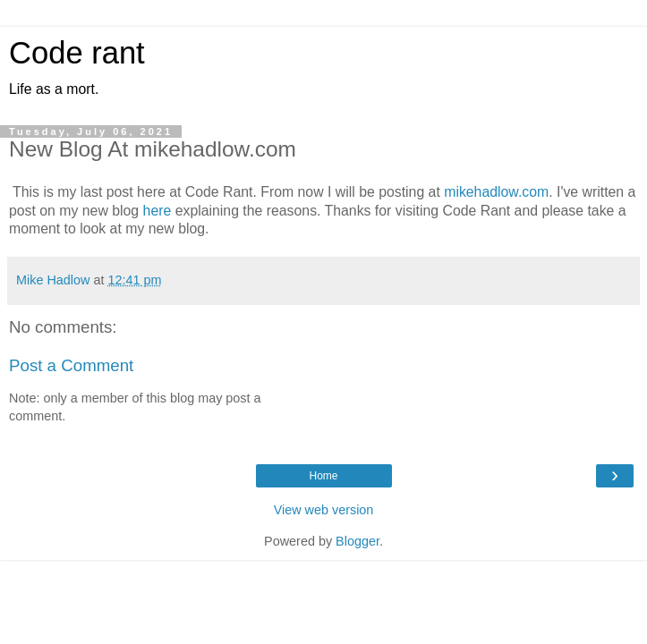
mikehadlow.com (496, 192)
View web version (324, 510)
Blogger (358, 541)
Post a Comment (71, 365)
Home (323, 476)
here (157, 211)
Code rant (77, 53)
